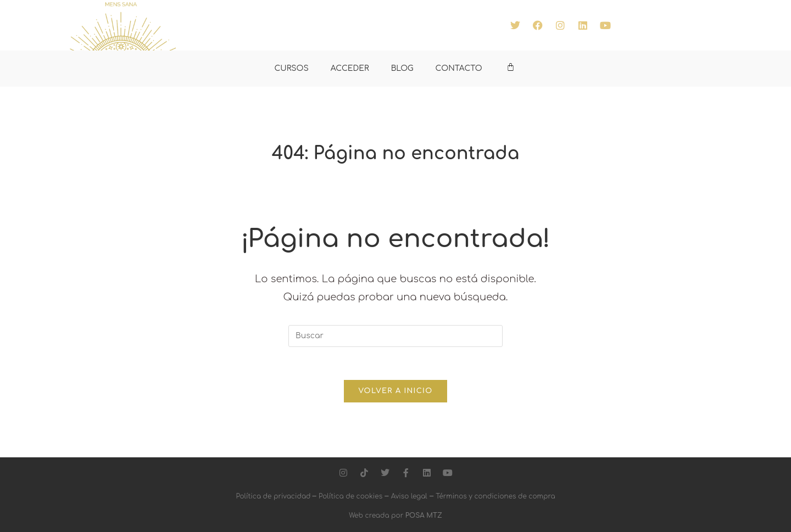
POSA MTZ (424, 516)
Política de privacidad (274, 496)
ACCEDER (350, 68)
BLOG (402, 68)
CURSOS (291, 68)
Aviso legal (409, 496)
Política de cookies (350, 496)
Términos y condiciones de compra (495, 496)
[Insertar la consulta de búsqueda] (396, 336)
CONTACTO (459, 68)
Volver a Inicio (395, 391)
